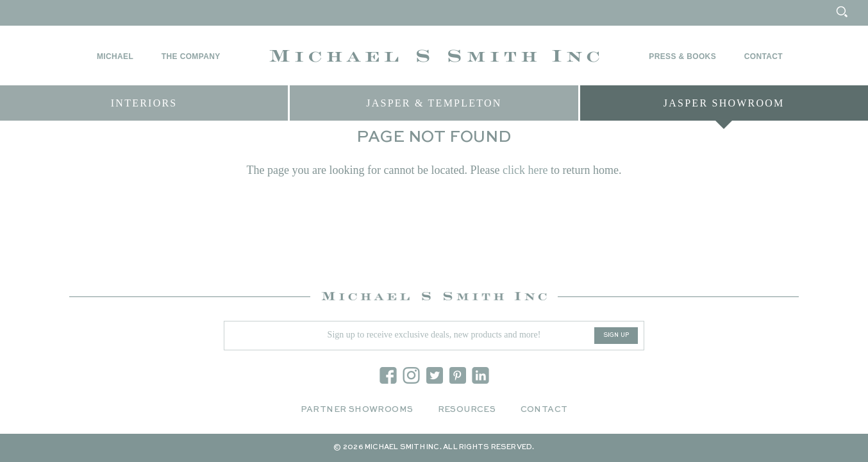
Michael (115, 56)
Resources (467, 410)
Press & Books (682, 56)
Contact (764, 56)
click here (525, 176)
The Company (191, 56)
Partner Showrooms (357, 410)
